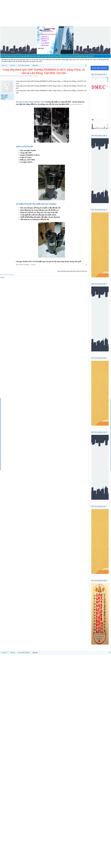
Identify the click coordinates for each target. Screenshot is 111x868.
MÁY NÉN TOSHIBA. (27, 76)
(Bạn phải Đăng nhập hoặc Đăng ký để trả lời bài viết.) (72, 271)
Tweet (2, 277)
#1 (86, 265)
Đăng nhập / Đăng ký (100, 68)
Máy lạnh (12, 76)
